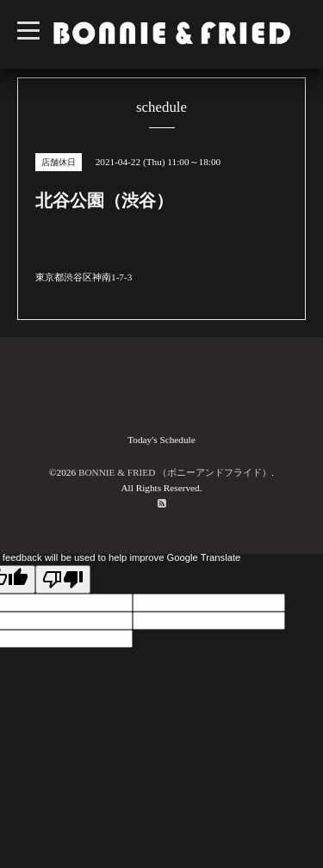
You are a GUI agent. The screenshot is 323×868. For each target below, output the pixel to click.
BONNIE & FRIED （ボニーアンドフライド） (175, 472)
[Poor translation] (63, 579)
